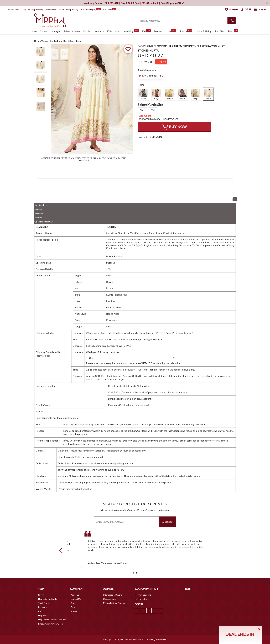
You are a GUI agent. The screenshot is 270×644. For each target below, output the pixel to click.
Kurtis (87, 31)
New (34, 31)
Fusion (186, 31)
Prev (62, 550)
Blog (73, 603)
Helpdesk (42, 615)
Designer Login (110, 599)
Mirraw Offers (142, 599)
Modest (158, 31)
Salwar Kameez (72, 31)
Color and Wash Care (44, 222)
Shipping (38, 209)
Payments (39, 213)
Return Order (64, 10)
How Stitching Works (48, 599)
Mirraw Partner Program (114, 603)
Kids (110, 31)
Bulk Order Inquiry (88, 10)
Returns (38, 218)
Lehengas (55, 31)
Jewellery (99, 31)
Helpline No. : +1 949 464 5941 (52, 620)
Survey (75, 10)
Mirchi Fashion (114, 256)
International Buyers (112, 595)
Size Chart (145, 116)
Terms (73, 607)
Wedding (131, 31)
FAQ (40, 611)
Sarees (44, 31)
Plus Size (220, 31)
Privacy (74, 611)
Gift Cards (110, 10)
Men (118, 31)
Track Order (51, 10)
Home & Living (204, 31)
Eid (146, 31)
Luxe (171, 31)
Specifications (41, 205)
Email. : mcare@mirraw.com (51, 624)
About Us (75, 595)
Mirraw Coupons (143, 595)
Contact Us (76, 599)
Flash (233, 31)
